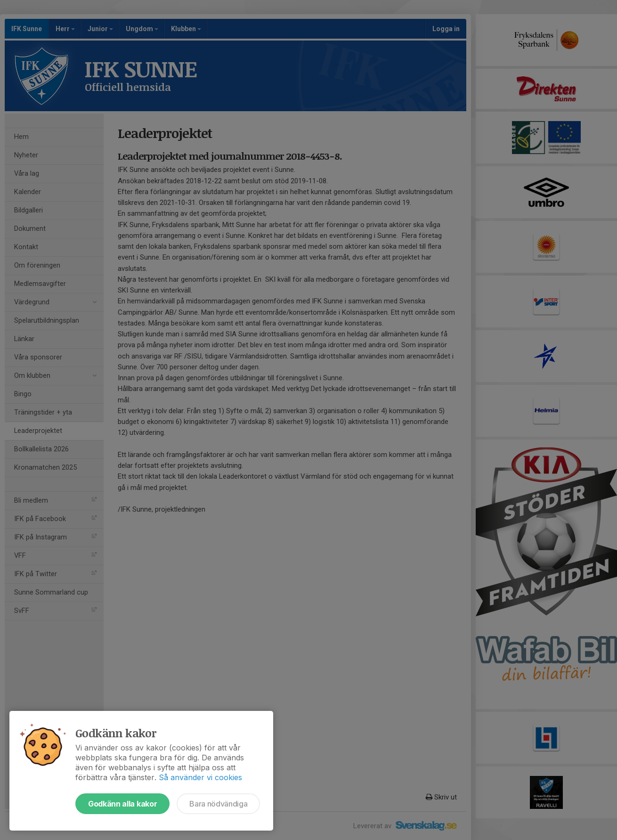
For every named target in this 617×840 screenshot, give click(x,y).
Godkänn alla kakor (122, 804)
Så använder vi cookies (200, 777)
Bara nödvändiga (218, 804)
